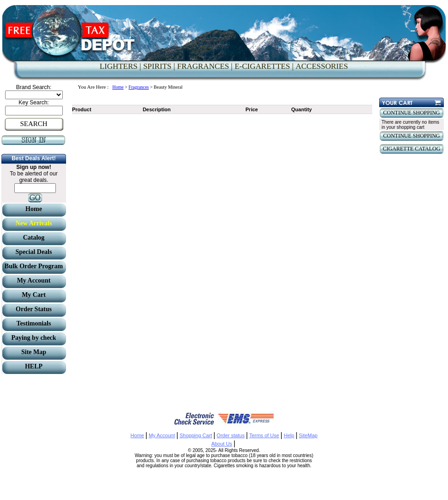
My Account (162, 435)
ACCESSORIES (322, 66)
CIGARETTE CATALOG (412, 149)
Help (289, 435)
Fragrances (139, 87)
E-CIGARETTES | (264, 66)
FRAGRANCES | (205, 66)
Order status (231, 435)
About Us (221, 444)
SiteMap (308, 435)
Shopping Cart (196, 435)
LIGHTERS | (121, 66)
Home (118, 87)
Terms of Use (264, 435)
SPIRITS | (159, 66)
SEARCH (33, 124)
